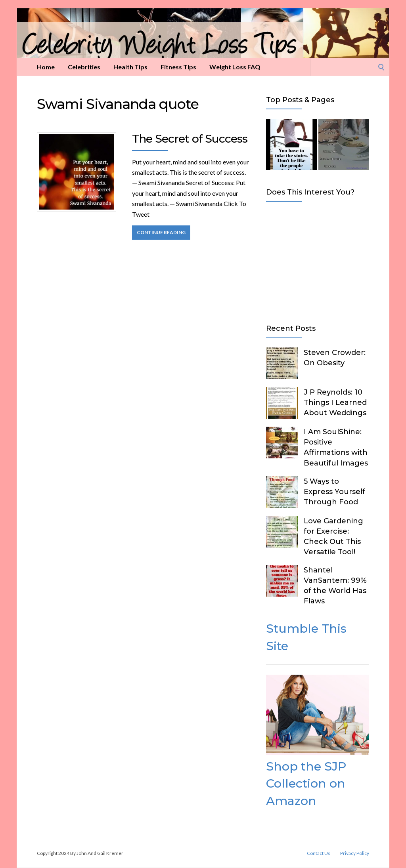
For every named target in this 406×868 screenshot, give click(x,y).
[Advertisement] (318, 261)
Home (46, 67)
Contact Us (319, 853)
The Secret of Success (190, 139)
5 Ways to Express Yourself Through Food (334, 492)
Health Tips (130, 67)
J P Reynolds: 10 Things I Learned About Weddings (335, 403)
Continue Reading (161, 232)
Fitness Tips (178, 67)
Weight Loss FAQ (235, 67)
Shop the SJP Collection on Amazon (306, 784)
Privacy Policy (355, 853)
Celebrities (84, 67)
